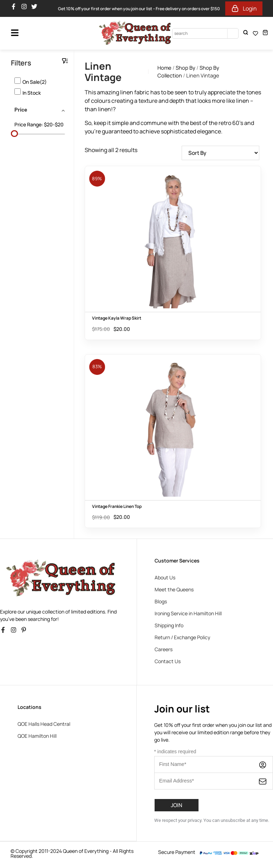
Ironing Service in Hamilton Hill (188, 614)
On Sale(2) (35, 82)
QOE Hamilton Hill (37, 736)
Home (164, 68)
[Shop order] (219, 153)
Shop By (186, 68)
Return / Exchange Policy (182, 638)
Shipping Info (169, 626)
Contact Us (168, 662)
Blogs (161, 602)
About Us (165, 578)
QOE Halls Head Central (44, 724)
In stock (32, 93)
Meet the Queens (174, 590)
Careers (164, 650)
